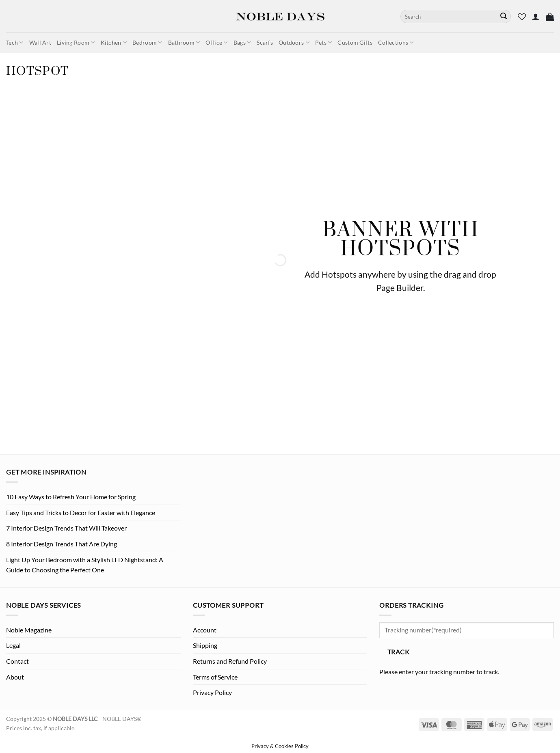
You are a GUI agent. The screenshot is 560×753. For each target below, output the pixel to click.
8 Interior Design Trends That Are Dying (62, 544)
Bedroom (147, 42)
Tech (15, 42)
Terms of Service (215, 677)
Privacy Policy (212, 692)
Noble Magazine (29, 630)
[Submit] (504, 17)
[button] (536, 17)
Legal (13, 645)
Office (216, 42)
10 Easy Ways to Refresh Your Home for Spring (71, 497)
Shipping (205, 645)
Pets (324, 42)
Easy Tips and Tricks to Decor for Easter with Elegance (81, 512)
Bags (242, 42)
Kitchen (114, 42)
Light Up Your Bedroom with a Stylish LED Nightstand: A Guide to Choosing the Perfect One (85, 565)
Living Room (76, 42)
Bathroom (184, 42)
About (15, 677)
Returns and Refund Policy (230, 661)
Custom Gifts (355, 42)
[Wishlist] (522, 17)
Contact (17, 661)
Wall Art (40, 42)
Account (205, 630)
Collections (396, 42)
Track (398, 652)
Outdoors (294, 42)
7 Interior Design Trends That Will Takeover (66, 528)
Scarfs (265, 42)
